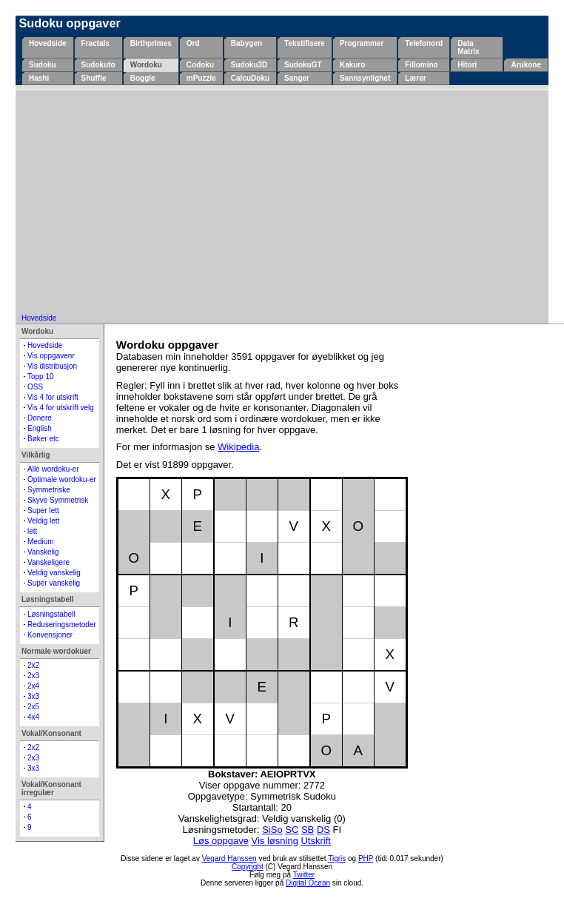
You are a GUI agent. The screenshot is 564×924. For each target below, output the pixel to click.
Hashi (39, 78)
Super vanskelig (54, 583)
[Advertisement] (282, 203)
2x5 (33, 707)
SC (292, 830)
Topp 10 (41, 376)
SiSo (272, 830)
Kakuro (352, 65)
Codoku (200, 65)
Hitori (467, 65)
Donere (40, 418)
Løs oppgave (221, 841)
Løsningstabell (51, 614)
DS (323, 830)
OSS (35, 387)
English (40, 428)
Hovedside (48, 43)
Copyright (248, 867)
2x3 (33, 676)
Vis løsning (275, 841)
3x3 (33, 696)
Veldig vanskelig (54, 573)
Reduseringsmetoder (62, 625)
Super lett (43, 510)
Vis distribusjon (52, 366)
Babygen (246, 43)
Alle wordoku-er (53, 469)
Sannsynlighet (365, 78)
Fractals (95, 43)
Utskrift (315, 841)
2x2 (33, 665)
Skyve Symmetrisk (58, 500)
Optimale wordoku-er (62, 479)
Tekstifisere (305, 43)
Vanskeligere (48, 562)
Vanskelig (43, 552)
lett (32, 531)
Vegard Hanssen (229, 858)
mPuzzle (201, 78)
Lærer (415, 78)
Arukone (526, 65)
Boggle (143, 78)
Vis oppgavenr (51, 356)
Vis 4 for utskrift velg (61, 408)
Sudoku (43, 65)
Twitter (304, 875)
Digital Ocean (308, 883)
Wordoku (146, 65)
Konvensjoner (50, 635)
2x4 (33, 686)
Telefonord (424, 43)
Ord (193, 43)
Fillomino (421, 65)
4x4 (33, 717)
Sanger (297, 78)
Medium (41, 542)
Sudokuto (98, 65)
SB (308, 830)
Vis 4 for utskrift (53, 397)
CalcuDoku (250, 78)
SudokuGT (303, 65)
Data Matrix (468, 47)
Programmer (362, 43)
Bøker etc (43, 439)
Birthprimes (151, 43)
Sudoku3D (249, 65)
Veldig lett (43, 521)
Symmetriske (49, 490)
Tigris (337, 858)
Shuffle (94, 78)
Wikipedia (238, 447)
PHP (366, 858)
